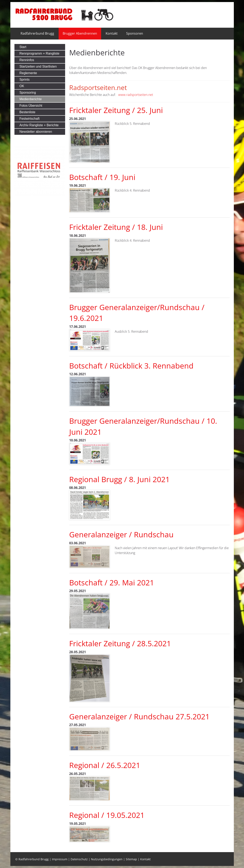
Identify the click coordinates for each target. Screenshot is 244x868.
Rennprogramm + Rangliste (39, 53)
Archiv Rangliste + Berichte (39, 125)
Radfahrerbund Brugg (37, 33)
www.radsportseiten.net (136, 95)
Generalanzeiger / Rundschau (121, 534)
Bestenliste (27, 112)
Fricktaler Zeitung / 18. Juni (116, 227)
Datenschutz (79, 859)
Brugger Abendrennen (80, 33)
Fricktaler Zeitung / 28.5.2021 (120, 643)
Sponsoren (135, 33)
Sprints (24, 80)
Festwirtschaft (29, 119)
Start (23, 47)
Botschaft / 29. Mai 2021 (112, 583)
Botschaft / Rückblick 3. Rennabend (131, 366)
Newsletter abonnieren (36, 132)
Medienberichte (30, 99)
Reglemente (28, 73)
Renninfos (27, 60)
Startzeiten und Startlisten (38, 66)
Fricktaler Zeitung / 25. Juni (116, 110)
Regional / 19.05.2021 (107, 815)
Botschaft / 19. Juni (102, 177)
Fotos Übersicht (31, 106)
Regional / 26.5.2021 (105, 765)
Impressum (60, 859)
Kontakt (112, 33)
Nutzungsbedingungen (107, 859)
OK (22, 86)
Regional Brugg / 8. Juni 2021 (119, 479)
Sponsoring (28, 93)
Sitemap (131, 859)
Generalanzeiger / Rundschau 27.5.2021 (139, 717)
